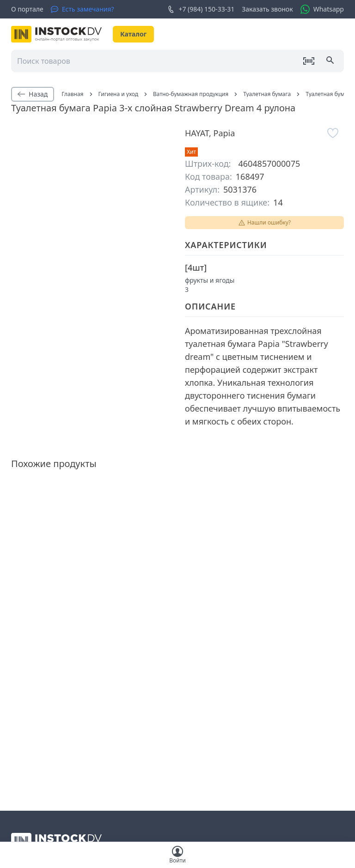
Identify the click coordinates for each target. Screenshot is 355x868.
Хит (191, 152)
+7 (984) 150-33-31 (201, 9)
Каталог (133, 34)
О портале (27, 9)
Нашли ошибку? (264, 222)
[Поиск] (331, 61)
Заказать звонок (267, 9)
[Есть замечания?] (83, 9)
